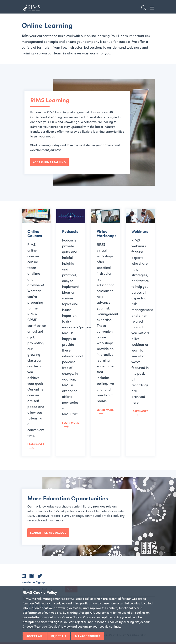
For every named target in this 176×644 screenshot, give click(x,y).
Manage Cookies (88, 636)
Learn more (36, 444)
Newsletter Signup (33, 582)
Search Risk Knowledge (48, 533)
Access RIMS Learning (49, 162)
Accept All (35, 636)
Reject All (59, 636)
